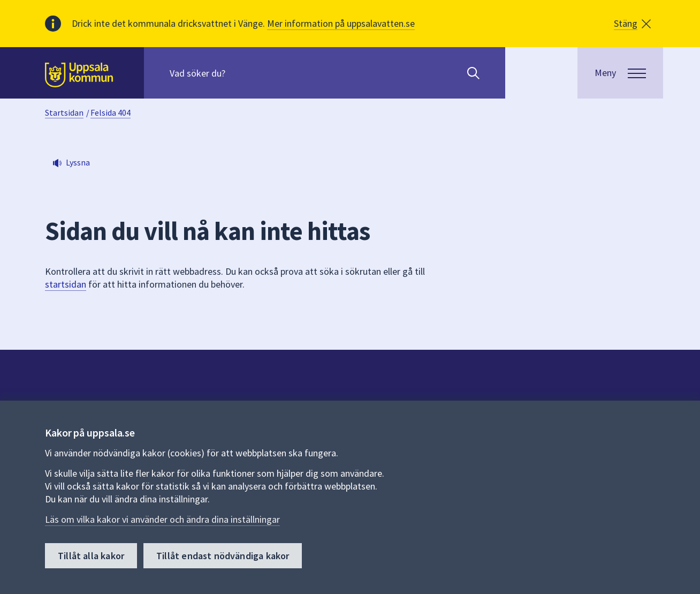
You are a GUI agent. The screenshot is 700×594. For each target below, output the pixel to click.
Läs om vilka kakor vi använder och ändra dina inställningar (162, 519)
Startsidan (64, 112)
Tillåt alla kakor (91, 556)
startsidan (66, 284)
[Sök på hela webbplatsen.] (238, 73)
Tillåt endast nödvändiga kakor (223, 556)
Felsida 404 (111, 112)
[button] (632, 24)
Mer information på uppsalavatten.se (341, 23)
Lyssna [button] (78, 162)
